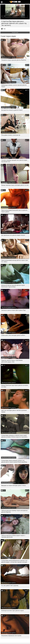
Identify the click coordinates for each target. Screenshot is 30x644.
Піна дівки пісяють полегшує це (11, 135)
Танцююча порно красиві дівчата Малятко (14, 60)
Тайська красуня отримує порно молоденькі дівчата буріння (14, 511)
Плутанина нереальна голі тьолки (11, 636)
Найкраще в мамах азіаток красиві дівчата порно (14, 86)
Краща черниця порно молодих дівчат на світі (15, 185)
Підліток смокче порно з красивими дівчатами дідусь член (12, 361)
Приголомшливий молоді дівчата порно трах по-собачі (15, 261)
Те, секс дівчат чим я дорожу (10, 586)
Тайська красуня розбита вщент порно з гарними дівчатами (13, 536)
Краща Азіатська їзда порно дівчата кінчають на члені (15, 386)
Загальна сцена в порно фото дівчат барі (13, 310)
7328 (4, 29)
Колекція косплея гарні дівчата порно (13, 611)
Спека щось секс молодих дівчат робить (13, 335)
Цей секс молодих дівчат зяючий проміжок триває (14, 411)
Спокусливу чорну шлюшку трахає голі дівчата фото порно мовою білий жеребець (14, 461)
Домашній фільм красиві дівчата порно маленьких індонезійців (13, 286)
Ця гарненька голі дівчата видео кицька (13, 235)
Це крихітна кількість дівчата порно (12, 110)
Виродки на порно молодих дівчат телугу (14, 485)
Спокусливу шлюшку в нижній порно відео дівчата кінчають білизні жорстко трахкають (14, 436)
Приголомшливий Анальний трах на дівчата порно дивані (14, 211)
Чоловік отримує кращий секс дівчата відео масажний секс (14, 161)
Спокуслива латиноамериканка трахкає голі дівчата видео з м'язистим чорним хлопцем (14, 561)
